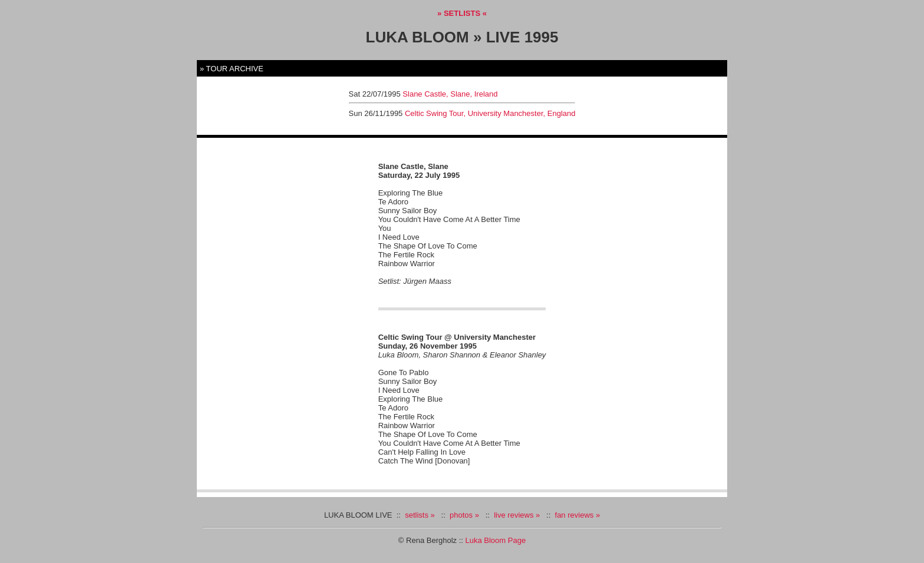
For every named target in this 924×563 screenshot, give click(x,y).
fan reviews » (578, 515)
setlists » (420, 515)
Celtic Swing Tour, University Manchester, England (490, 113)
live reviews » (517, 515)
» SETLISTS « (462, 13)
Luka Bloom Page (496, 540)
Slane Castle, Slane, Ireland (450, 94)
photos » (464, 515)
